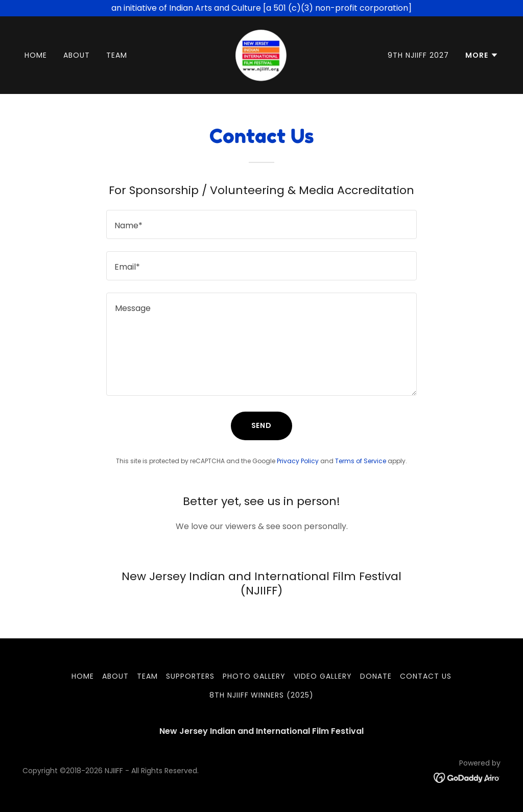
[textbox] (261, 224)
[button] (482, 55)
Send (262, 425)
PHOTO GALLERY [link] (254, 676)
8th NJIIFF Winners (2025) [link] (262, 695)
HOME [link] (36, 55)
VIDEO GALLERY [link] (323, 676)
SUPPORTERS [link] (190, 676)
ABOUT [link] (77, 55)
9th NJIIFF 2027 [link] (418, 55)
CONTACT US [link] (426, 676)
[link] (261, 54)
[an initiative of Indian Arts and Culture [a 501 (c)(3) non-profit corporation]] (261, 8)
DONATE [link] (376, 676)
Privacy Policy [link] (298, 461)
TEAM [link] (117, 55)
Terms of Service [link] (361, 461)
